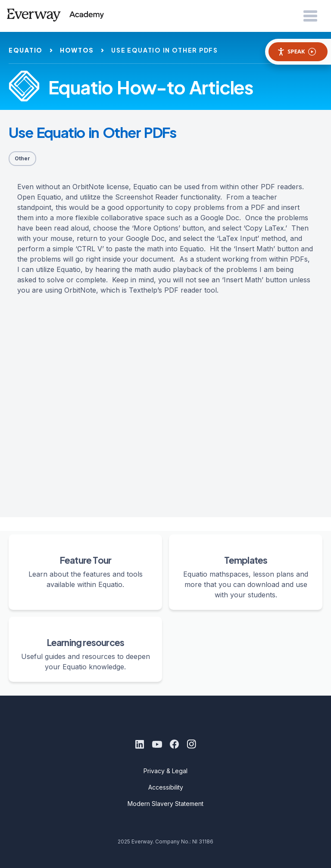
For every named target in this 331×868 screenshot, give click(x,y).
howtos (77, 50)
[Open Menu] (310, 16)
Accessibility (166, 787)
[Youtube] (157, 744)
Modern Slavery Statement (165, 804)
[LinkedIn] (140, 744)
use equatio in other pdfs (165, 50)
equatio (26, 50)
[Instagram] (191, 744)
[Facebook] (174, 744)
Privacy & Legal (165, 771)
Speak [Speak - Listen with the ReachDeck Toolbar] (297, 52)
